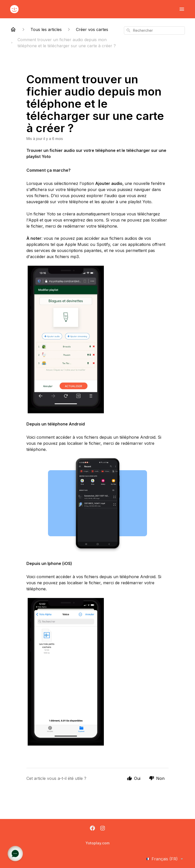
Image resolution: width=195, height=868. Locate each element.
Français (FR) (166, 859)
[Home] (13, 29)
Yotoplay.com (97, 843)
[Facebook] (92, 829)
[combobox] (154, 30)
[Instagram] (103, 829)
